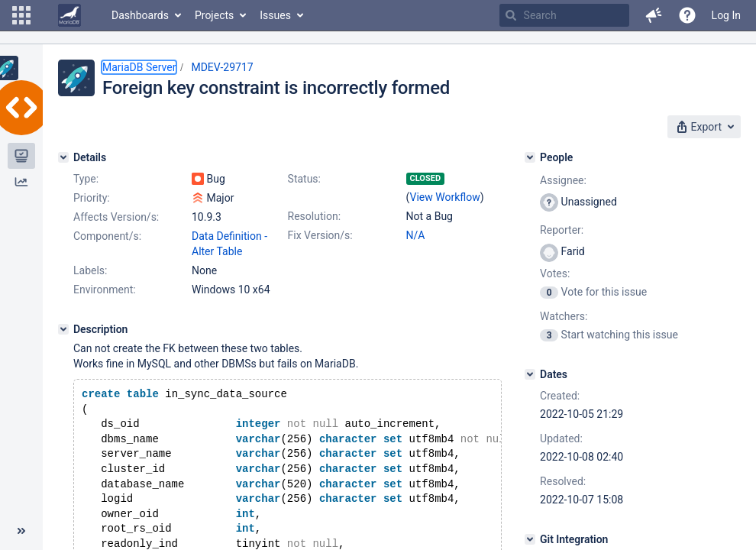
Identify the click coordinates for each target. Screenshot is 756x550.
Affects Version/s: (116, 217)
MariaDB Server (139, 67)
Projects (214, 15)
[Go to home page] (69, 15)
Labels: (90, 270)
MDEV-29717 (222, 67)
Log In (726, 15)
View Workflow (445, 197)
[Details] (63, 157)
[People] (530, 157)
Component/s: (107, 236)
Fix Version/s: (320, 235)
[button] (21, 15)
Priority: (92, 198)
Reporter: (562, 230)
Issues (275, 15)
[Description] (63, 329)
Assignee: (563, 180)
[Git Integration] (530, 539)
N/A (416, 235)
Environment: (105, 290)
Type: (86, 179)
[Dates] (530, 374)
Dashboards (140, 15)
